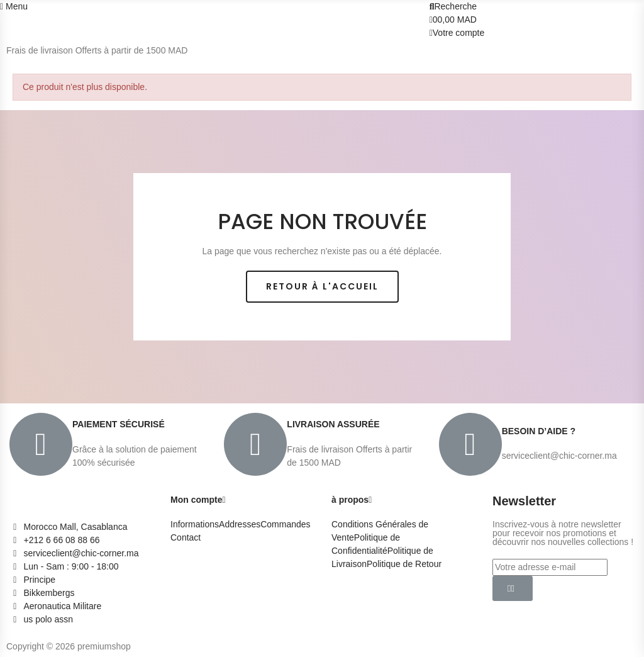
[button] (322, 287)
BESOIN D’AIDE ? (539, 431)
